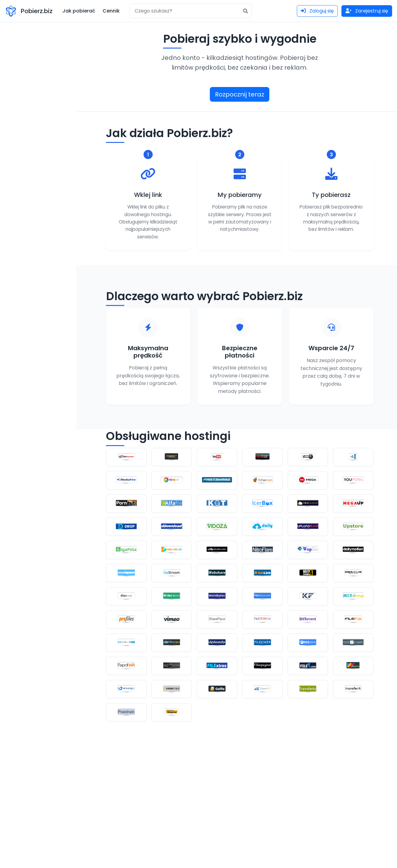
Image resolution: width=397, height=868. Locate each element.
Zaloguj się (317, 11)
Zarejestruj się (367, 11)
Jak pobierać (79, 11)
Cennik (111, 11)
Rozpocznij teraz (240, 94)
